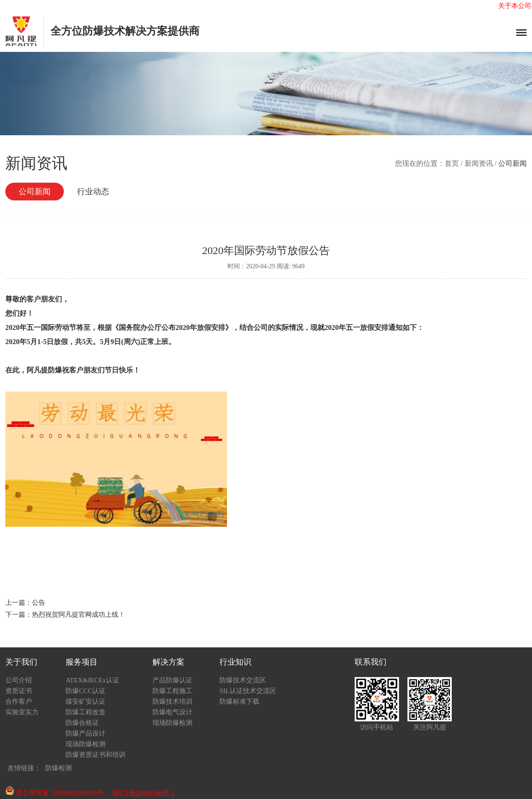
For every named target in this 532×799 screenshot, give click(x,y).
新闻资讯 (479, 163)
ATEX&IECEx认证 (92, 680)
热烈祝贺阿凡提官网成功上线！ (78, 615)
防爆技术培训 (172, 701)
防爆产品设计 (86, 733)
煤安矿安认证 (86, 701)
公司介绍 (19, 680)
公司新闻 (35, 192)
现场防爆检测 (86, 744)
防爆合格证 (82, 723)
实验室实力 (22, 712)
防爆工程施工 (172, 691)
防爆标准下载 (239, 701)
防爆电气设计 (172, 712)
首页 (452, 163)
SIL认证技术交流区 (248, 691)
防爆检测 (59, 768)
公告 (39, 603)
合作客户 (19, 701)
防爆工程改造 (86, 712)
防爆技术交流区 (243, 680)
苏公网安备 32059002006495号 (55, 793)
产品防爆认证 (172, 680)
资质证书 (19, 691)
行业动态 (93, 192)
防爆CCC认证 (86, 691)
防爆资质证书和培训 (96, 755)
